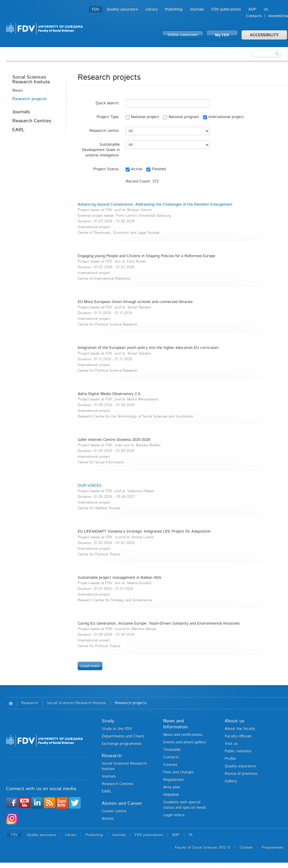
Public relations (238, 751)
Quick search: (108, 103)
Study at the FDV (117, 729)
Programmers (273, 847)
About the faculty (240, 729)
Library (151, 9)
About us (234, 721)
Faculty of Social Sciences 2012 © (203, 847)
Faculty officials (238, 736)
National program (181, 117)
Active (134, 169)
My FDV (222, 35)
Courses (170, 765)
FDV (96, 9)
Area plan (172, 787)
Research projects (29, 99)
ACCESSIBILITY (264, 35)
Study (108, 721)
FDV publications (226, 9)
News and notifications (183, 735)
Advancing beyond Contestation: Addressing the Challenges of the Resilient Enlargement (155, 205)
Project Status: (106, 169)
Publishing (174, 9)
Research (30, 703)
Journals (197, 9)
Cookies (246, 847)
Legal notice (174, 815)
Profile (230, 759)
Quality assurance (122, 9)
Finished (156, 169)
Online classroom (183, 35)
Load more (90, 666)
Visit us (231, 744)
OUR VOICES (90, 486)
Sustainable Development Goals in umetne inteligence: (101, 150)
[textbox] (249, 54)
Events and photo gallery (185, 742)
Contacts (254, 16)
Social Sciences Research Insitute (31, 79)
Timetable (172, 750)
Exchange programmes (122, 744)
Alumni (108, 819)
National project (142, 117)
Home (11, 703)
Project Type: (108, 117)
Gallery (231, 781)
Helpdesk (171, 795)
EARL (18, 130)
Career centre (114, 811)
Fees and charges (178, 772)
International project (223, 117)
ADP (252, 9)
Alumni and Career (122, 803)
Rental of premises (241, 774)
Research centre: (105, 131)
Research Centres (32, 121)
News (17, 91)
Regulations (173, 780)
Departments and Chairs (123, 736)
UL (266, 9)
